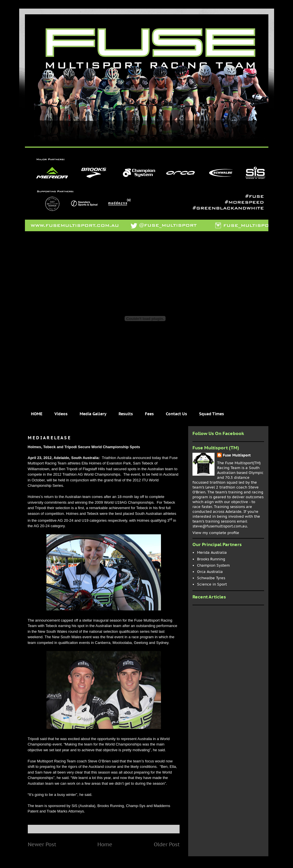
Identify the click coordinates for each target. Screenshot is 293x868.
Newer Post (42, 844)
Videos (61, 414)
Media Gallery (93, 414)
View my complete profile (216, 533)
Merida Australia (212, 552)
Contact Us (176, 414)
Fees (149, 414)
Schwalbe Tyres (211, 578)
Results (126, 414)
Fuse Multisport (237, 455)
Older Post (167, 844)
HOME (37, 414)
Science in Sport (212, 584)
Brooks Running (211, 559)
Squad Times (212, 414)
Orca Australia (210, 572)
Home (105, 844)
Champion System (213, 565)
